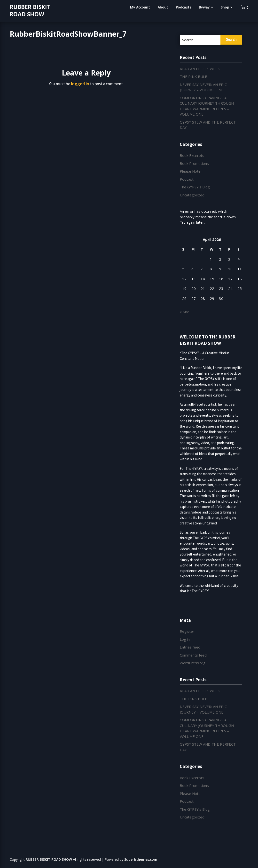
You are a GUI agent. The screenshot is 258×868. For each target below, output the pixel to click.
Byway (204, 7)
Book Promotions (194, 163)
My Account (140, 7)
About (163, 7)
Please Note (190, 171)
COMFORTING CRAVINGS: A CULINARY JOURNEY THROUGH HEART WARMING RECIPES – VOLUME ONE (207, 728)
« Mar (184, 312)
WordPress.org (193, 663)
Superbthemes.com (141, 859)
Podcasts (184, 7)
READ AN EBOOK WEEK (200, 69)
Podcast (187, 179)
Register (187, 631)
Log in (185, 639)
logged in (80, 84)
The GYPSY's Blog (195, 187)
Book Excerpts (192, 155)
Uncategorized (192, 195)
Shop (225, 7)
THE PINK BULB (194, 76)
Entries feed (190, 647)
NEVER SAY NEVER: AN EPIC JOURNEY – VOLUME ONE (203, 87)
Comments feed (193, 655)
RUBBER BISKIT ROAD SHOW (30, 10)
